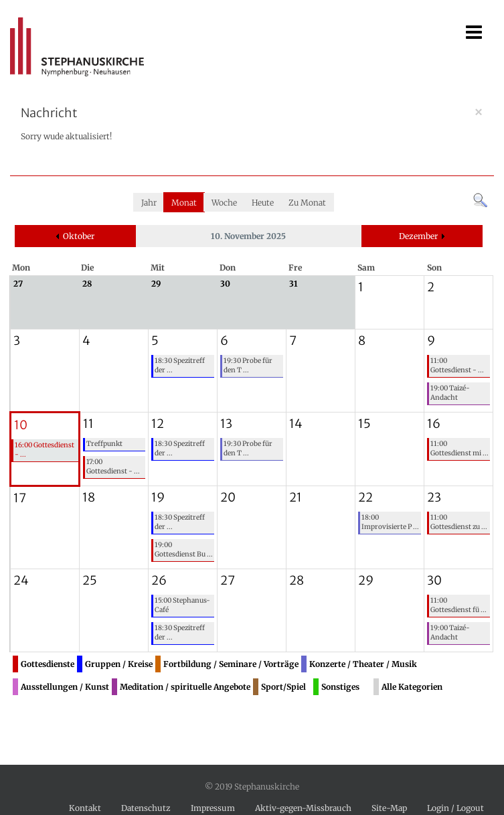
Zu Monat (307, 203)
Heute (263, 203)
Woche (224, 203)
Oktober (79, 236)
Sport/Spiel (283, 687)
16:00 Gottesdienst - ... (45, 450)
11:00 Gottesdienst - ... (457, 365)
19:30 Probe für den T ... (248, 365)
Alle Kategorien (412, 687)
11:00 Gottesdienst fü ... (458, 605)
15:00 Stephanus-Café (182, 605)
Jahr (149, 203)
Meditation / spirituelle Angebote (185, 687)
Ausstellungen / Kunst (65, 687)
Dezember (418, 236)
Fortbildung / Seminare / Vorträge (231, 664)
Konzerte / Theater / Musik (363, 664)
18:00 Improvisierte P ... (390, 522)
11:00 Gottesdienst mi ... (459, 448)
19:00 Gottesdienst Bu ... (184, 549)
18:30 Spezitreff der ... (180, 365)
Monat (184, 203)
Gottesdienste (48, 664)
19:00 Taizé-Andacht (450, 393)
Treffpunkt (104, 444)
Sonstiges (340, 687)
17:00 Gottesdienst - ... (113, 466)
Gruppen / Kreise (119, 664)
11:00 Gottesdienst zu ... (459, 522)
